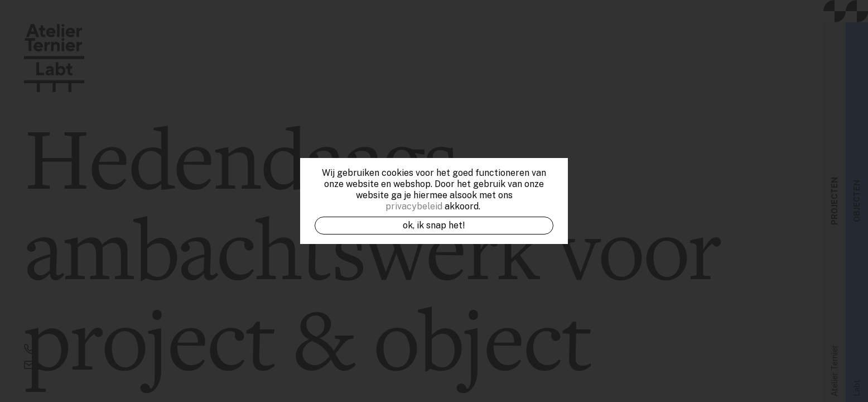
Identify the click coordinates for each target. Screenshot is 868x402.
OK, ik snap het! (434, 225)
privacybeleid (414, 206)
